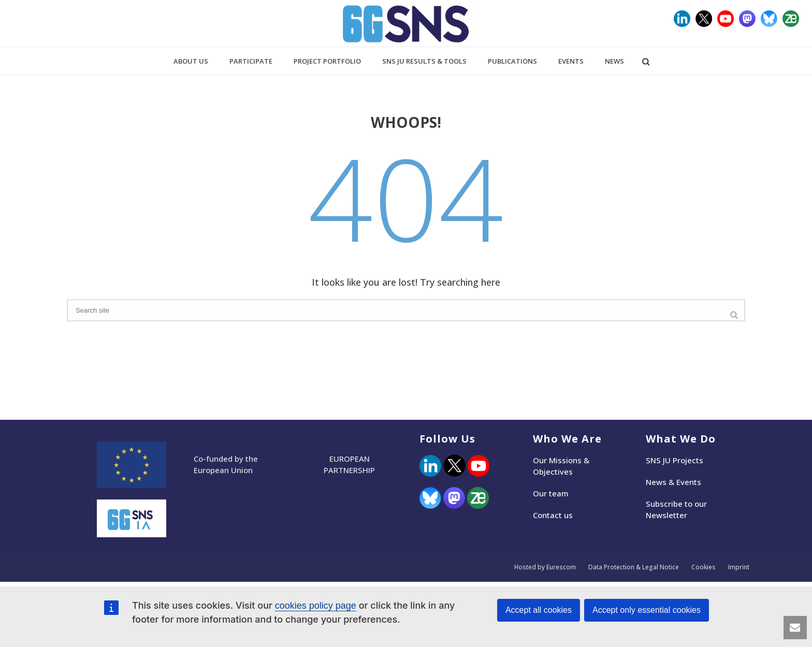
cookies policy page (316, 606)
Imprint (739, 567)
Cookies (704, 567)
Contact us (553, 515)
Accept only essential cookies (647, 610)
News (614, 61)
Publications (512, 61)
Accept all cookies (539, 610)
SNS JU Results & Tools (424, 61)
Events (571, 61)
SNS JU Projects (675, 460)
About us (191, 61)
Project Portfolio (327, 61)
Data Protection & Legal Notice (634, 567)
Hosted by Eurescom (545, 567)
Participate (251, 61)
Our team (551, 493)
